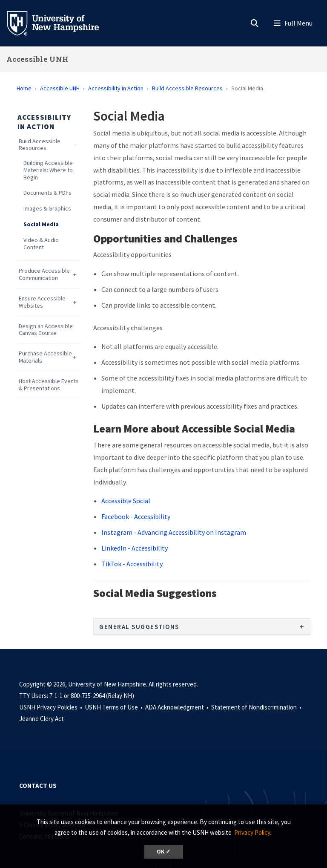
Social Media (41, 224)
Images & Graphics (47, 209)
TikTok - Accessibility (132, 564)
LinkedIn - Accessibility (135, 548)
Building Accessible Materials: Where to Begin (48, 170)
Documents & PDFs (47, 193)
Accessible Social (126, 501)
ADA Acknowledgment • (178, 707)
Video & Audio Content (41, 244)
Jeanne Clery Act (42, 719)
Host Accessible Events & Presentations (49, 385)
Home (24, 88)
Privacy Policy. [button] (253, 832)
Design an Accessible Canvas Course (46, 330)
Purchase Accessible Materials (45, 357)
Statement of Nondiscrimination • (257, 707)
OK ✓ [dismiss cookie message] (164, 852)
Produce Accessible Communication (44, 274)
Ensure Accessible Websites (42, 302)
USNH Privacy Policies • (51, 707)
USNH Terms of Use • (114, 707)
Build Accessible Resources (187, 88)
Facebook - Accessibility (136, 516)
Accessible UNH (37, 59)
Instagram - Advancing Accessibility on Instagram (174, 532)
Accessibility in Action (116, 88)
